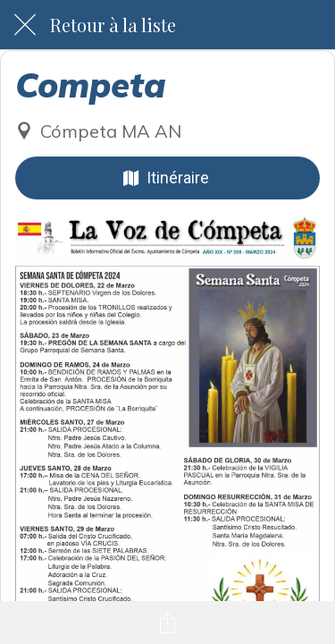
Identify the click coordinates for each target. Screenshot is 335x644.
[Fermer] (25, 25)
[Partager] (168, 623)
